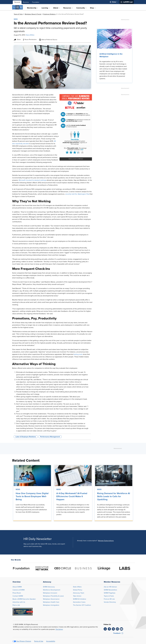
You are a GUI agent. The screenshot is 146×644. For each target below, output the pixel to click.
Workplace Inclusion (50, 593)
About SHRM (17, 587)
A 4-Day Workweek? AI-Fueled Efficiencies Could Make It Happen (72, 497)
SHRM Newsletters (110, 590)
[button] (106, 541)
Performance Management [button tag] (50, 437)
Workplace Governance (51, 599)
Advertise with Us (19, 602)
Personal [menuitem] (17, 2)
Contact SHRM (18, 596)
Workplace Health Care (51, 602)
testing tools (78, 354)
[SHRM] (18, 7)
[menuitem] (114, 2)
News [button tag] (16, 19)
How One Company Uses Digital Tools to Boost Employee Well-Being (32, 497)
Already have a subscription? (87, 541)
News (18, 489)
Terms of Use (39, 641)
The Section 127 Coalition (82, 605)
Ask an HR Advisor (110, 587)
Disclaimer (59, 629)
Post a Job (16, 605)
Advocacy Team (79, 593)
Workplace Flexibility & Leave (53, 596)
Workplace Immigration (51, 605)
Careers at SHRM (19, 590)
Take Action (77, 596)
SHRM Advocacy (49, 587)
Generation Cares (79, 602)
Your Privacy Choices (24, 641)
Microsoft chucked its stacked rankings (32, 180)
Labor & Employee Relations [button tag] (26, 437)
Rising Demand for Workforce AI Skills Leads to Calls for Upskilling (114, 497)
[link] (18, 14)
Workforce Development (52, 590)
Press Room (17, 593)
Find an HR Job (109, 599)
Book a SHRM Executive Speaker (24, 599)
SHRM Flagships (110, 593)
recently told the (78, 194)
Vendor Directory (110, 602)
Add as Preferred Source (48, 40)
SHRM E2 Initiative (80, 599)
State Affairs (77, 587)
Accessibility (51, 641)
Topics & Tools (109, 596)
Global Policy (78, 590)
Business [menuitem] (26, 2)
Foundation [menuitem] (36, 2)
